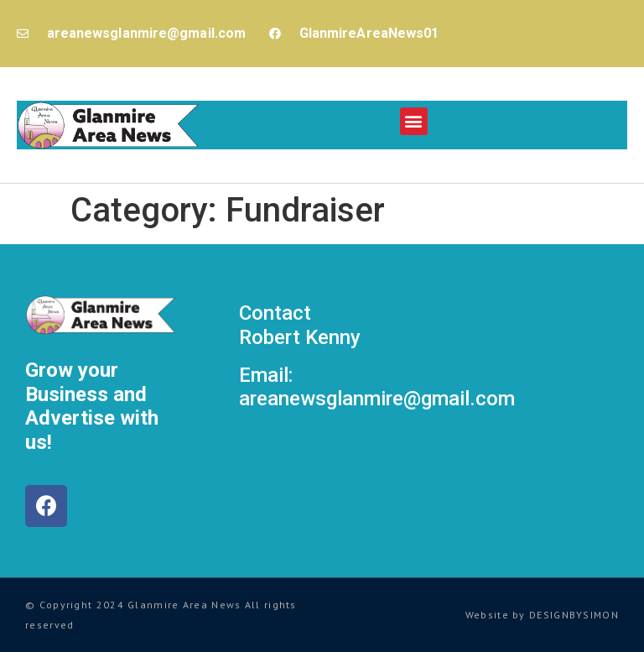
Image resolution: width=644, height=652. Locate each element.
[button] (414, 121)
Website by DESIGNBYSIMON (542, 615)
